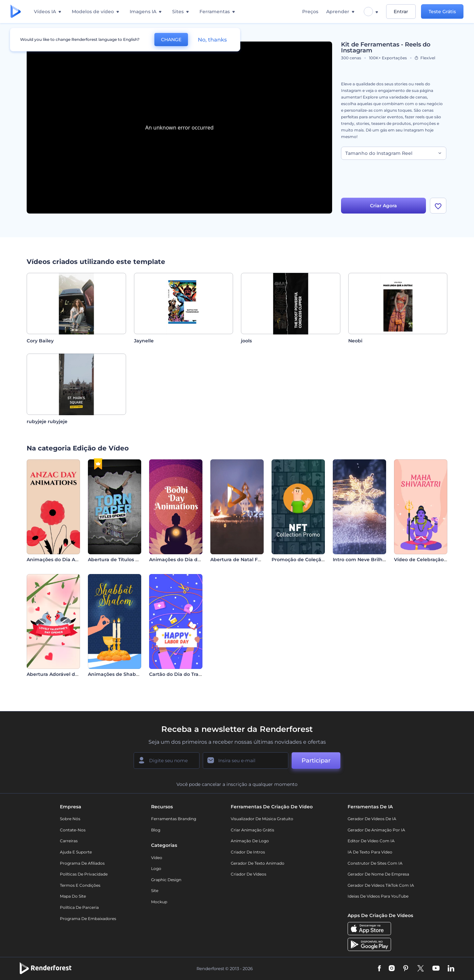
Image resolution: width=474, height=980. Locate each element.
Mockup (159, 902)
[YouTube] (436, 969)
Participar (316, 761)
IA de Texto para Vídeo (370, 852)
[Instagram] (392, 969)
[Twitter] (421, 969)
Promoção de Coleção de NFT (307, 560)
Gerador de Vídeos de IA (372, 819)
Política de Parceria (79, 907)
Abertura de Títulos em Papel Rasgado (134, 560)
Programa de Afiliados (82, 863)
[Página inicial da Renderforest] (16, 12)
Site (155, 891)
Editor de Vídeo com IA (371, 841)
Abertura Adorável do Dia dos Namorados (77, 674)
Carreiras (69, 841)
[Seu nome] (167, 761)
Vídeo (157, 858)
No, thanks (212, 40)
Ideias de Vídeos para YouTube (378, 896)
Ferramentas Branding (174, 819)
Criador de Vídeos (249, 874)
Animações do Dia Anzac (56, 560)
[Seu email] (246, 761)
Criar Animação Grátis (252, 830)
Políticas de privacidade (84, 874)
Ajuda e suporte (76, 852)
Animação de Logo (250, 841)
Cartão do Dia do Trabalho (181, 674)
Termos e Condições (80, 885)
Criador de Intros (248, 852)
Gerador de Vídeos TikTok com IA (381, 885)
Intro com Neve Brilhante (363, 560)
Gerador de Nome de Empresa (378, 874)
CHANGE (171, 40)
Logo (156, 868)
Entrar (401, 12)
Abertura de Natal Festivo (241, 560)
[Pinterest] (406, 969)
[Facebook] (379, 969)
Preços (310, 12)
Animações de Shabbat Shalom (126, 674)
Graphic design (166, 880)
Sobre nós (70, 819)
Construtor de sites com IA (375, 863)
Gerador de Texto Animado (258, 863)
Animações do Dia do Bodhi (183, 560)
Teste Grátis (442, 12)
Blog (156, 830)
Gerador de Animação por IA (376, 830)
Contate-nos (73, 830)
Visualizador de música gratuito (262, 819)
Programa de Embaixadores (88, 919)
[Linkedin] (451, 969)
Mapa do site (73, 896)
